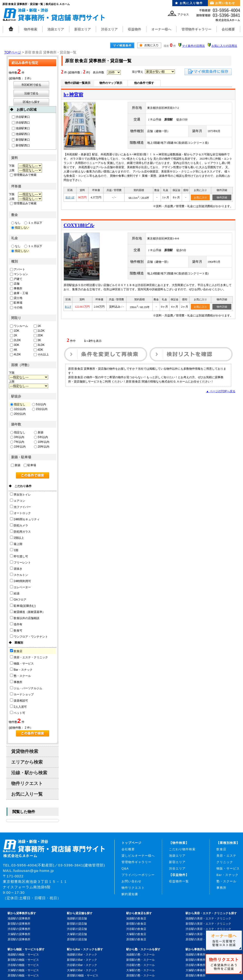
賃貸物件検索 (25, 751)
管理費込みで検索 (23, 175)
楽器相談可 (19, 700)
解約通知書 (130, 894)
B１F (68, 307)
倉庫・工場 (19, 293)
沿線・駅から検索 (29, 773)
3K (37, 340)
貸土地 (16, 298)
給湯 (15, 593)
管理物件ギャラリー (196, 29)
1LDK (39, 331)
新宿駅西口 (21, 145)
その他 (16, 307)
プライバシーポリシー (138, 875)
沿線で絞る (31, 93)
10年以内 (42, 442)
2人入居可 (18, 707)
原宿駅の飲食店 (136, 939)
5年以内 (41, 437)
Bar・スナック (21, 669)
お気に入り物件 (191, 3)
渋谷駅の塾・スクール (140, 965)
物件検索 (31, 29)
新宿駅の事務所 (196, 960)
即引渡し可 (19, 556)
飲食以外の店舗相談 (25, 618)
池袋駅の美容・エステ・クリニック (208, 918)
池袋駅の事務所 (196, 955)
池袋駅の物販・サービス (23, 955)
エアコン (18, 501)
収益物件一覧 (179, 881)
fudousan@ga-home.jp (34, 871)
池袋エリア (56, 29)
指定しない (20, 228)
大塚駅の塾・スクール (140, 970)
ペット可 (18, 713)
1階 (14, 550)
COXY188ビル (79, 225)
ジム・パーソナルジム (26, 688)
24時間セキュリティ (25, 519)
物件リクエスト (27, 783)
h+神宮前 (73, 95)
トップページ (131, 843)
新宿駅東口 (21, 140)
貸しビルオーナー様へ (138, 856)
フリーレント (20, 562)
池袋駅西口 (21, 134)
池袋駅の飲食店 (136, 918)
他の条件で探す (144, 83)
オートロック (20, 513)
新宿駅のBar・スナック (82, 960)
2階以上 (17, 538)
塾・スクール (20, 676)
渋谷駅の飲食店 (136, 929)
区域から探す (31, 102)
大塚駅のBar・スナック (82, 970)
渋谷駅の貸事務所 (19, 929)
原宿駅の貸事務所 (19, 939)
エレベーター (20, 587)
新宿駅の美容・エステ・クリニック (208, 924)
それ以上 (41, 354)
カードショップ (22, 694)
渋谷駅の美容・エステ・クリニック (208, 929)
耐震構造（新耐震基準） (28, 612)
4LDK (15, 354)
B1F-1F (70, 197)
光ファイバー (20, 507)
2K (14, 335)
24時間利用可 (21, 581)
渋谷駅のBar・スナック (82, 965)
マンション (19, 274)
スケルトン (19, 575)
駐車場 (16, 303)
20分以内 (18, 414)
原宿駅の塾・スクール (140, 975)
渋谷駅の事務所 (196, 965)
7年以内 (17, 442)
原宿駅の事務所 (196, 975)
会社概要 (228, 29)
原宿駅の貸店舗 (77, 939)
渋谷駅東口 (21, 117)
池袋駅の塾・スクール (140, 955)
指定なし (18, 404)
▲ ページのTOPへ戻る (221, 391)
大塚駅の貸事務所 (19, 934)
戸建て (16, 279)
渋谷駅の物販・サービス (23, 965)
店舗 (15, 284)
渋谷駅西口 (21, 123)
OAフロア (18, 599)
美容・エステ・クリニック (29, 657)
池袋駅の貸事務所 (19, 918)
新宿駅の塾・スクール (140, 960)
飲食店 (16, 651)
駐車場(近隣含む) (23, 606)
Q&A (125, 868)
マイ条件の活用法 (193, 46)
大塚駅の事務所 (196, 970)
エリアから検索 (27, 762)
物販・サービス (22, 663)
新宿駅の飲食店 (136, 924)
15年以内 (18, 447)
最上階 (16, 544)
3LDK (39, 345)
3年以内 (17, 437)
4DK (38, 350)
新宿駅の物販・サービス (23, 960)
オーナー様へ (161, 29)
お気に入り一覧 (27, 794)
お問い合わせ (225, 3)
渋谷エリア (109, 29)
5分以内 (39, 404)
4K (14, 350)
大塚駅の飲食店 (136, 934)
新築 (39, 432)
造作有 (16, 624)
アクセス (183, 14)
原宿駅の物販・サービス (23, 975)
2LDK (15, 340)
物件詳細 (222, 197)
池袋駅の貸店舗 (77, 918)
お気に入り (200, 197)
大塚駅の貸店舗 (77, 934)
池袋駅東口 (21, 128)
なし (16, 223)
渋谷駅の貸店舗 (77, 929)
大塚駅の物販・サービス (23, 970)
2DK (38, 335)
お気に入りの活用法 (224, 46)
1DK (15, 331)
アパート (18, 269)
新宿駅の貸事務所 (19, 924)
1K (37, 326)
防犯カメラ (19, 525)
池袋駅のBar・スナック (82, 955)
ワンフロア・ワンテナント (29, 636)
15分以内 (40, 409)
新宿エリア (83, 29)
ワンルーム (19, 326)
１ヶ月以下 (33, 223)
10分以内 (18, 409)
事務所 (16, 288)
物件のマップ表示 (111, 83)
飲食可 (16, 630)
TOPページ (13, 52)
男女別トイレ (20, 494)
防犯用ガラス (20, 531)
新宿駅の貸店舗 (77, 924)
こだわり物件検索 (182, 849)
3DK (15, 345)
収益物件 (135, 29)
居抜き (16, 569)
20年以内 (42, 447)
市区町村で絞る (31, 85)
